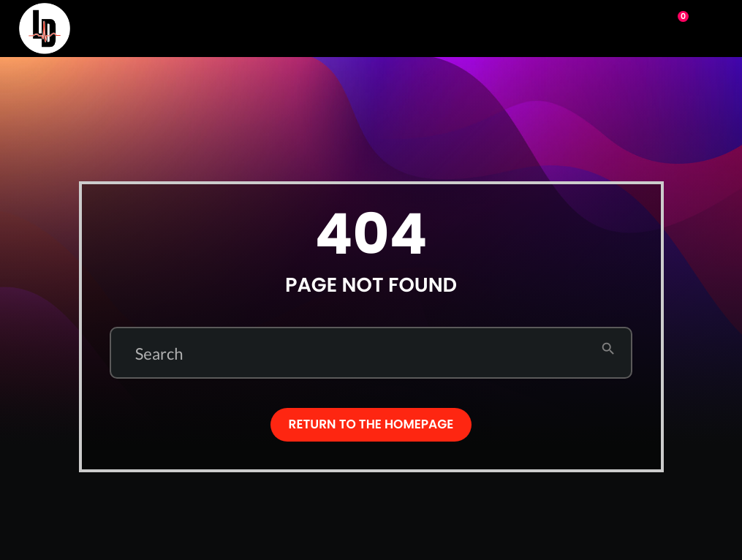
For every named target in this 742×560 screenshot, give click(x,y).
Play (615, 27)
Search (159, 354)
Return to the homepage (371, 424)
